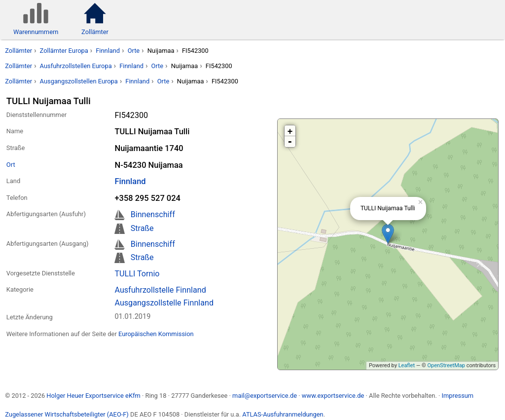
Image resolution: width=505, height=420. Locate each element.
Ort (11, 165)
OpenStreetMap (446, 365)
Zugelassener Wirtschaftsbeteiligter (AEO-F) (67, 414)
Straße (142, 228)
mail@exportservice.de (265, 396)
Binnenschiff (153, 214)
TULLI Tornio (137, 274)
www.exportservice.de (333, 396)
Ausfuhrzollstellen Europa (76, 66)
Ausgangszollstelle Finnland (164, 303)
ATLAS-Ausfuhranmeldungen (283, 414)
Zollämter (18, 51)
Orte (134, 51)
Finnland (108, 51)
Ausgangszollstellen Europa (79, 81)
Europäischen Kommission (156, 334)
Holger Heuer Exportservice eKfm (93, 396)
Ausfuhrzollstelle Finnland (160, 290)
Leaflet (407, 365)
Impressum (457, 396)
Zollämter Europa (64, 51)
